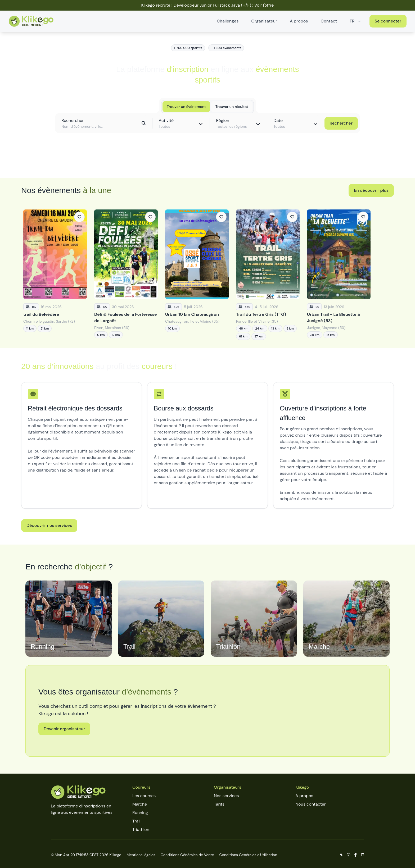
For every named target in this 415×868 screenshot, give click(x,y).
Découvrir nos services (49, 525)
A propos (299, 21)
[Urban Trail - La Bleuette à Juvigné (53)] (339, 275)
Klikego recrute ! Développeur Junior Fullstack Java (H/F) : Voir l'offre (208, 5)
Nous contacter (311, 804)
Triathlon (141, 830)
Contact (329, 21)
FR (356, 21)
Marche (140, 804)
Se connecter (388, 21)
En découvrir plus (371, 190)
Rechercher (341, 123)
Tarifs (219, 804)
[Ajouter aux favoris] (79, 217)
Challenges (228, 21)
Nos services (226, 796)
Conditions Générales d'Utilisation (248, 855)
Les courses (144, 796)
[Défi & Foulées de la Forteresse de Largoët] (126, 275)
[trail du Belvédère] (55, 275)
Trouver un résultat (232, 107)
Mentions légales (141, 855)
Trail (136, 821)
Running (140, 813)
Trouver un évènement (186, 107)
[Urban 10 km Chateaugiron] (197, 275)
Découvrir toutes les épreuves (207, 162)
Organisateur (264, 21)
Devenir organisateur (64, 729)
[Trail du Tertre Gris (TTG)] (268, 275)
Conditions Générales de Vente (187, 855)
